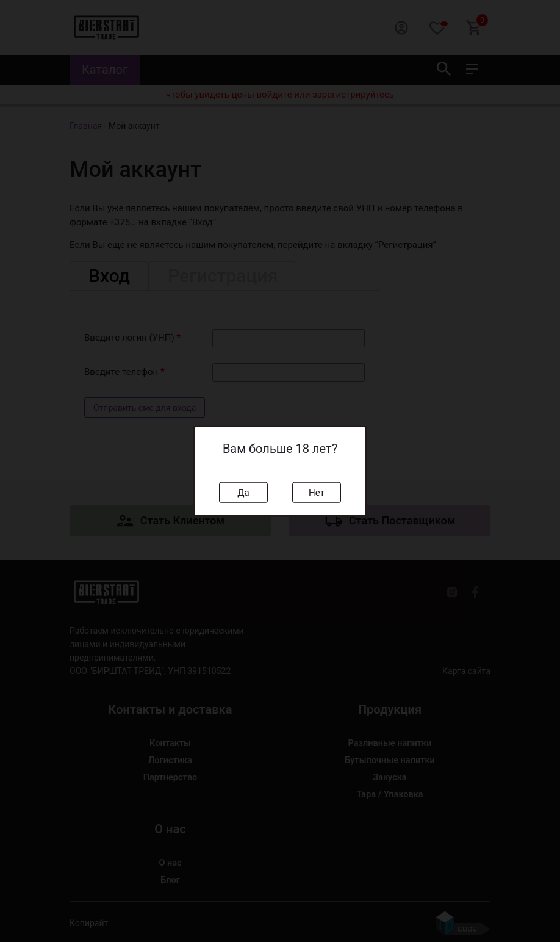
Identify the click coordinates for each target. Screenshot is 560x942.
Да (243, 492)
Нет (317, 492)
